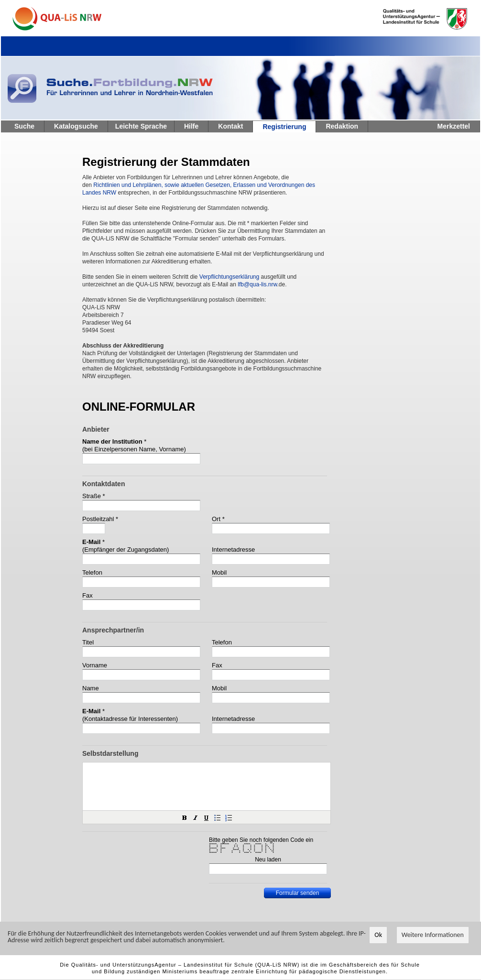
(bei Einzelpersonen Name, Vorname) (134, 449)
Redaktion (342, 126)
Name (91, 688)
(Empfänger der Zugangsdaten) (126, 550)
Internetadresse (233, 550)
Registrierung (284, 127)
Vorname (95, 665)
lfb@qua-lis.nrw (257, 284)
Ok (378, 935)
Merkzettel (454, 126)
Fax (87, 595)
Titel (88, 642)
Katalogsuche (76, 126)
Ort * (218, 519)
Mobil (219, 572)
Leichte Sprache (141, 126)
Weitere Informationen (433, 935)
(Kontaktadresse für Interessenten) (130, 719)
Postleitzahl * (100, 519)
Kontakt (230, 126)
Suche (24, 126)
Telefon (92, 572)
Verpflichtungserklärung (229, 277)
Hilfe (191, 126)
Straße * (94, 496)
